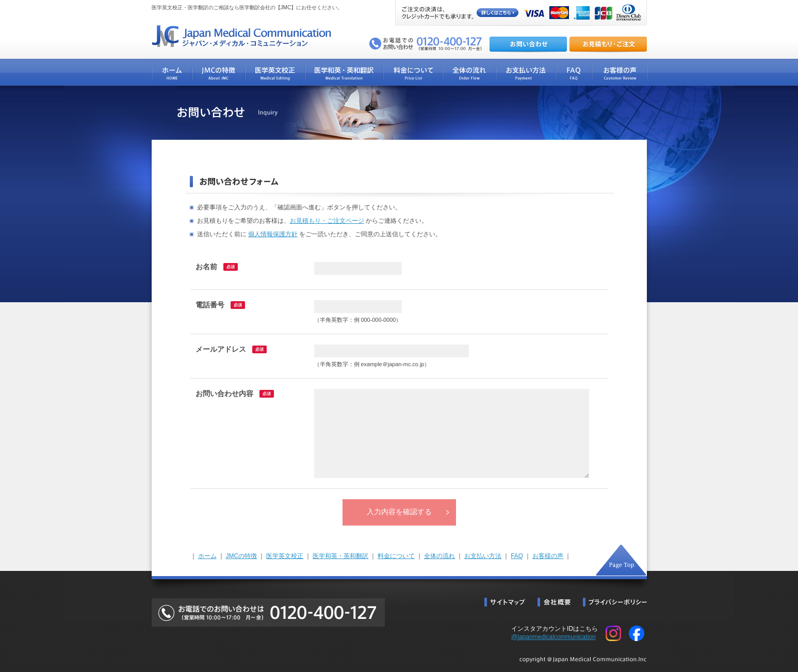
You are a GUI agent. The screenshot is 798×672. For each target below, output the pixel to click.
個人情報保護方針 (273, 234)
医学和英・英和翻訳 (340, 556)
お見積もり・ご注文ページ (327, 221)
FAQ (517, 556)
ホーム (207, 556)
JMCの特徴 (242, 556)
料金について (396, 556)
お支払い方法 (483, 556)
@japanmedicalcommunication (553, 637)
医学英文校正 (285, 556)
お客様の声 (548, 556)
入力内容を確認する (399, 512)
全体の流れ (439, 556)
